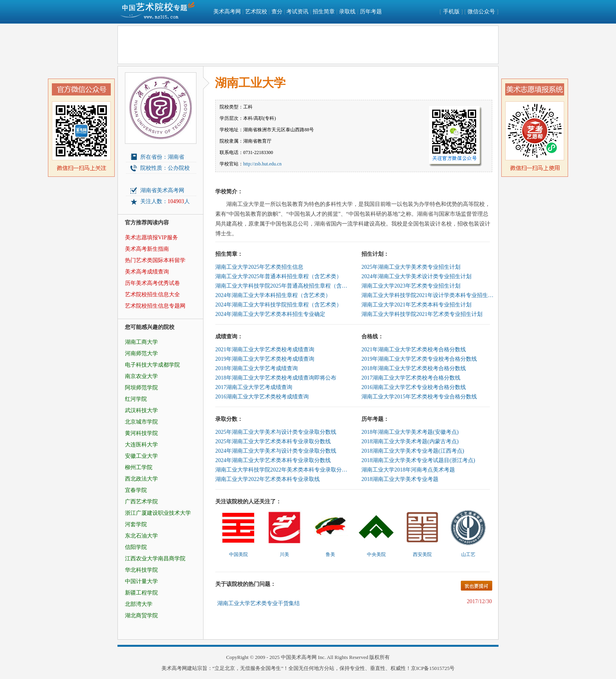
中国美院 (238, 554)
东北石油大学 (141, 536)
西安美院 (422, 554)
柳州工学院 (139, 467)
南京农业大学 (141, 376)
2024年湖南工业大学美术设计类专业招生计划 (416, 276)
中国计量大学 (141, 581)
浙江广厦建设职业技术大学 (158, 513)
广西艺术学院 (141, 502)
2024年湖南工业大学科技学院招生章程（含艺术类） (279, 305)
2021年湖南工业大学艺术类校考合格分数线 (414, 350)
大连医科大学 (141, 445)
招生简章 (324, 12)
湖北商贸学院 (141, 616)
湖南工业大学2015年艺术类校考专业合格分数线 (419, 397)
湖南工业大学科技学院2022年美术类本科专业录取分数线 (282, 470)
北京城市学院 (141, 422)
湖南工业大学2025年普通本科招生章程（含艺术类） (279, 276)
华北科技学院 (141, 570)
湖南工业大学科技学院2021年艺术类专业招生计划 (422, 314)
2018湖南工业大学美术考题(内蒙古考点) (410, 441)
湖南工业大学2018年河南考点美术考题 (408, 470)
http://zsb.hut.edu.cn (262, 164)
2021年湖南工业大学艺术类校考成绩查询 (265, 350)
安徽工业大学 (141, 456)
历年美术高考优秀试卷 (152, 283)
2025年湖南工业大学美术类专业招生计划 (411, 267)
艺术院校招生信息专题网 (155, 306)
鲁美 (330, 554)
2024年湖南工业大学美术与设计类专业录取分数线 (276, 451)
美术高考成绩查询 (147, 272)
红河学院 (136, 399)
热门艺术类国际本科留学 (155, 260)
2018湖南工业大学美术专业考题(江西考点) (413, 451)
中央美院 (376, 554)
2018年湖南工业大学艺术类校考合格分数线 (414, 368)
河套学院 (136, 524)
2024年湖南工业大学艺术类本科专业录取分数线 (273, 460)
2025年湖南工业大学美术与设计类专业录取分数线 (276, 432)
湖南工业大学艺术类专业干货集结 (258, 603)
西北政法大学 (141, 479)
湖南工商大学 (141, 342)
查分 (277, 12)
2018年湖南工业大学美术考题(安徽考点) (410, 432)
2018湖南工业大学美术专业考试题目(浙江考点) (418, 460)
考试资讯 (297, 12)
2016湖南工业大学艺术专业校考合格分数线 (414, 387)
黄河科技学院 (141, 433)
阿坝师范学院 (141, 388)
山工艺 (468, 554)
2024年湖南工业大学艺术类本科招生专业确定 (270, 314)
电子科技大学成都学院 (152, 365)
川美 (284, 554)
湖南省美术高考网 (162, 190)
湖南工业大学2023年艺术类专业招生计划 (411, 286)
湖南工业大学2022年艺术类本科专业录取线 (268, 479)
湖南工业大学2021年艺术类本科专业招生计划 (416, 305)
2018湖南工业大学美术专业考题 (400, 479)
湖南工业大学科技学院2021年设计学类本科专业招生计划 (428, 295)
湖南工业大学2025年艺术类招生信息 (259, 267)
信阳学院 (136, 547)
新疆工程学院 (141, 593)
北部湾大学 (139, 604)
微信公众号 (481, 12)
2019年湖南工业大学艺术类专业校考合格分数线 (419, 359)
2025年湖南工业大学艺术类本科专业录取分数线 (273, 441)
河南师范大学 (141, 353)
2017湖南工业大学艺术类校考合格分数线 (411, 378)
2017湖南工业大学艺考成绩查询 (254, 387)
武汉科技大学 (141, 410)
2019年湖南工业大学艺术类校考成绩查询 (265, 359)
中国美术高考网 (299, 657)
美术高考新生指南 (147, 249)
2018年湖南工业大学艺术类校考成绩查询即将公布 (276, 378)
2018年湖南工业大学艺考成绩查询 (257, 368)
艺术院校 (256, 12)
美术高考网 (227, 12)
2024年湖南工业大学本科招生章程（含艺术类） (273, 295)
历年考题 (371, 12)
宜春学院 (136, 490)
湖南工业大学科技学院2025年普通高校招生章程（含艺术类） (282, 286)
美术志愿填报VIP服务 (151, 238)
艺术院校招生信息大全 (152, 295)
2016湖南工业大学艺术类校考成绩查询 (262, 397)
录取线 (347, 12)
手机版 (451, 12)
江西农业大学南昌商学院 (155, 559)
